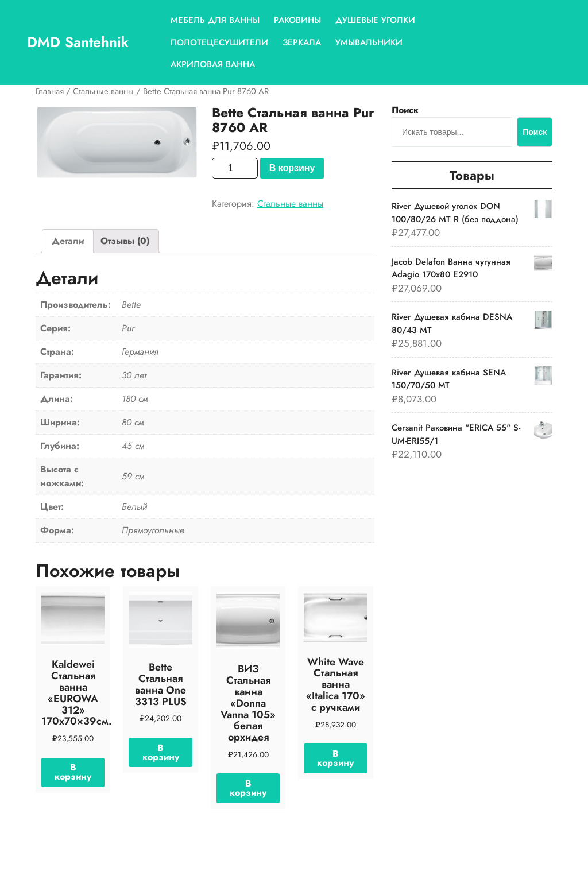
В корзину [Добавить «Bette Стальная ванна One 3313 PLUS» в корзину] (161, 752)
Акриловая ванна (213, 64)
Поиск (405, 110)
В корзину (292, 168)
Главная (50, 91)
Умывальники (369, 42)
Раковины (297, 20)
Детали (68, 241)
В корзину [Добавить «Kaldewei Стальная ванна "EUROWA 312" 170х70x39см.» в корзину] (73, 772)
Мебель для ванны (215, 20)
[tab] (68, 241)
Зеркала (302, 42)
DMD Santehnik (78, 42)
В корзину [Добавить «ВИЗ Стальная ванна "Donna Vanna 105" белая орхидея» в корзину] (248, 788)
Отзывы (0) (125, 241)
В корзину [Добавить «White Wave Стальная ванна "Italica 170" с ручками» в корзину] (335, 758)
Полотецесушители (219, 42)
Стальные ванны (103, 91)
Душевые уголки (375, 20)
